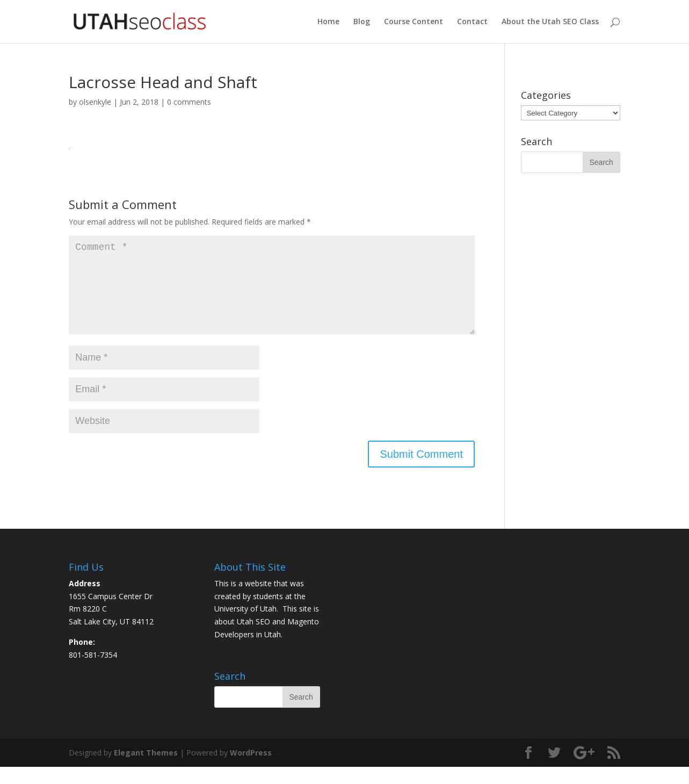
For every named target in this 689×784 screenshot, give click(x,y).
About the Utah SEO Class (550, 22)
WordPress (251, 770)
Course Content (414, 22)
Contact (472, 22)
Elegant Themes (146, 770)
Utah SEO (253, 639)
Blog (362, 22)
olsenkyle (95, 102)
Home (328, 22)
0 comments (189, 102)
